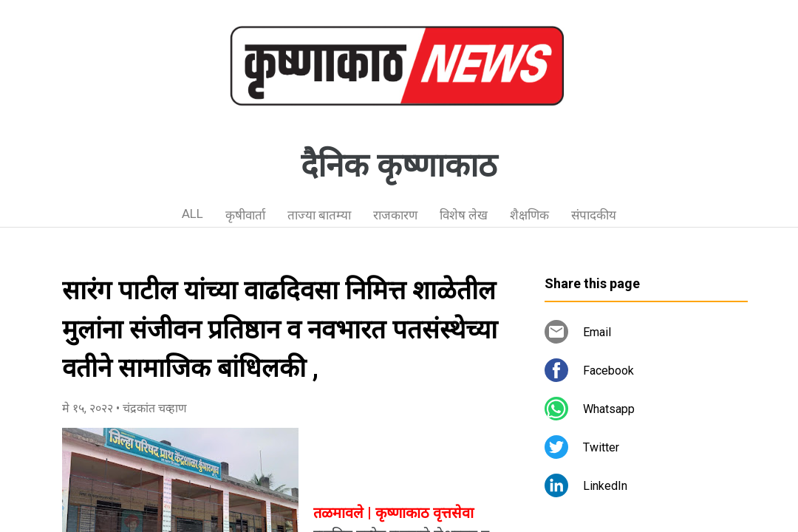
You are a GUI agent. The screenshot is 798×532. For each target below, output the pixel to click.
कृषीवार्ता (245, 215)
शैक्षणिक (529, 215)
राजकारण (395, 215)
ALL (192, 214)
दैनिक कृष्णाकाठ (399, 166)
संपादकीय (594, 215)
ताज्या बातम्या (319, 215)
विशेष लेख (464, 215)
